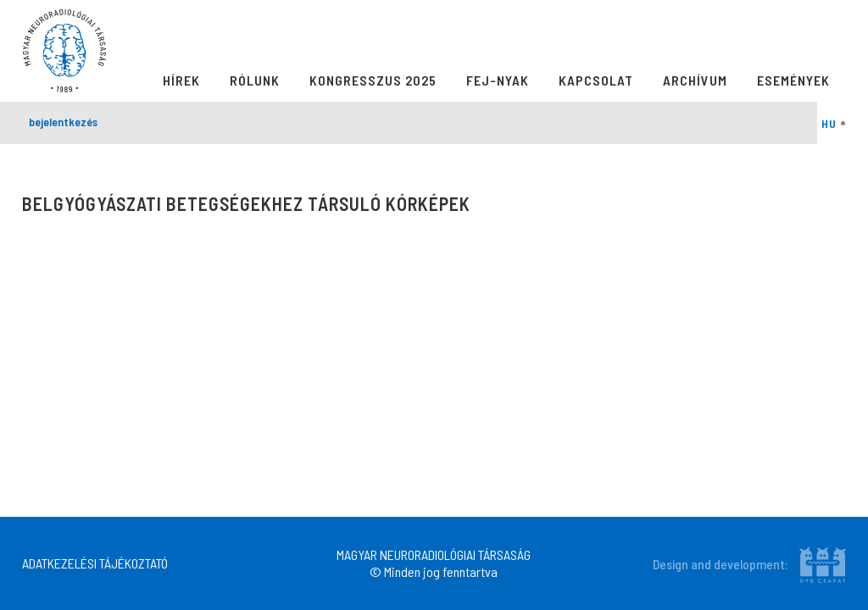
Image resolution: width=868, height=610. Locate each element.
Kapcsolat (596, 80)
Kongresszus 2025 (373, 80)
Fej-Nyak (498, 80)
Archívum (695, 80)
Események (793, 80)
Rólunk (255, 80)
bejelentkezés (63, 122)
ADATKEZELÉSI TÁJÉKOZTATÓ (95, 563)
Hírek (181, 80)
